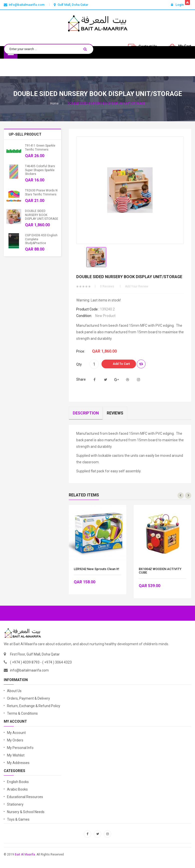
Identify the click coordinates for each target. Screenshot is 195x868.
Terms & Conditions (22, 713)
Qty (79, 364)
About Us (14, 691)
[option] (96, 257)
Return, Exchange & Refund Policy (34, 706)
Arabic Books (17, 789)
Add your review (137, 286)
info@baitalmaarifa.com (29, 670)
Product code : (88, 309)
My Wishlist (16, 755)
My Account (16, 733)
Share (81, 379)
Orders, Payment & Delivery (28, 698)
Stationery (15, 804)
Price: (81, 351)
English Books (18, 782)
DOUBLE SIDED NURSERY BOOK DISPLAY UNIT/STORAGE (42, 215)
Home (54, 103)
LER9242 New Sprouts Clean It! (96, 569)
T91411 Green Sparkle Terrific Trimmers (40, 147)
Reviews (115, 413)
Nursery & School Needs (26, 812)
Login (177, 5)
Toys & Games (18, 819)
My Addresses (18, 763)
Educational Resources (25, 797)
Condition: (84, 316)
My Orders (15, 740)
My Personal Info (20, 748)
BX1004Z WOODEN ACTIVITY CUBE (160, 571)
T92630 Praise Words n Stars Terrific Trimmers (41, 192)
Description (86, 413)
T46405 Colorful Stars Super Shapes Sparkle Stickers (40, 170)
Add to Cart (121, 364)
